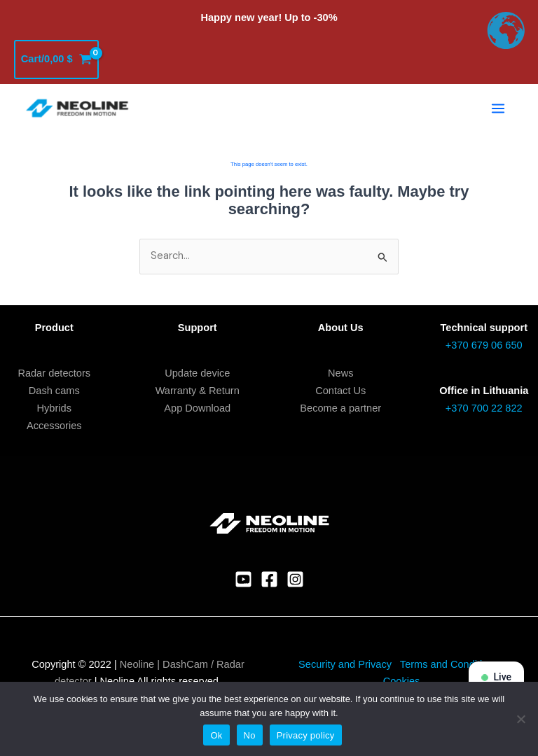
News (340, 373)
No (250, 735)
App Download (197, 408)
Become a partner (340, 408)
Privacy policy (306, 735)
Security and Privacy (345, 664)
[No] (520, 719)
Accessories (54, 426)
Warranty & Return (198, 391)
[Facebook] (269, 579)
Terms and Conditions (451, 664)
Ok (216, 735)
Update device (197, 373)
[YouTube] (243, 579)
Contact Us (340, 391)
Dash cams (54, 391)
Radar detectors (54, 373)
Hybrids (54, 408)
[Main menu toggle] (498, 108)
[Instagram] (295, 579)
